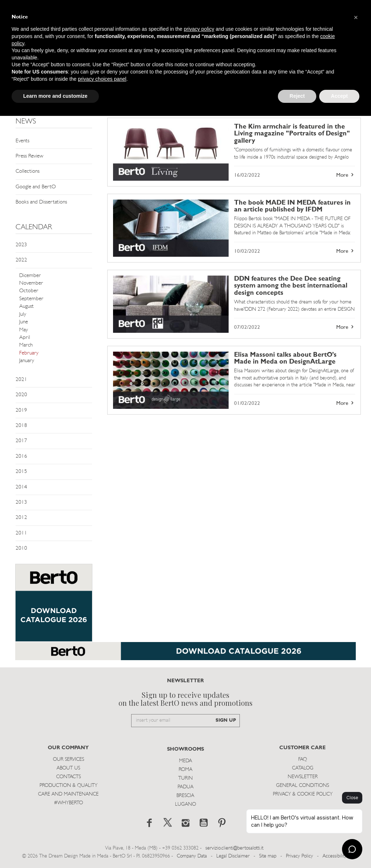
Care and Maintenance (68, 794)
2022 (21, 260)
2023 (21, 245)
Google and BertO (36, 187)
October (29, 291)
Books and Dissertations (41, 202)
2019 (21, 410)
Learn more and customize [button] (55, 96)
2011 (21, 533)
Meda (185, 761)
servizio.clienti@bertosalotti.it (234, 848)
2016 (21, 456)
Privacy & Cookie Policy (303, 794)
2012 (21, 518)
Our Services (68, 760)
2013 (21, 502)
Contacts (68, 777)
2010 (21, 548)
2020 (21, 395)
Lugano (185, 804)
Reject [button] (297, 96)
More (346, 175)
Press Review (30, 156)
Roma (185, 770)
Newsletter (303, 777)
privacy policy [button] (199, 29)
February (29, 353)
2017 (21, 441)
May (24, 330)
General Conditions (303, 786)
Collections (28, 171)
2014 (21, 487)
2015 (21, 472)
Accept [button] (339, 96)
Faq (303, 760)
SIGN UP (226, 720)
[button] (356, 17)
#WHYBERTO (68, 803)
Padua (185, 787)
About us (68, 768)
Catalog (303, 768)
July (23, 315)
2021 (21, 380)
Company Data (192, 856)
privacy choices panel (102, 79)
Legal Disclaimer (233, 856)
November (31, 283)
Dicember (30, 276)
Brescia (185, 796)
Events (22, 141)
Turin (185, 778)
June (24, 322)
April (25, 338)
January (27, 361)
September (31, 299)
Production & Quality (68, 786)
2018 (21, 426)
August (26, 307)
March (26, 345)
